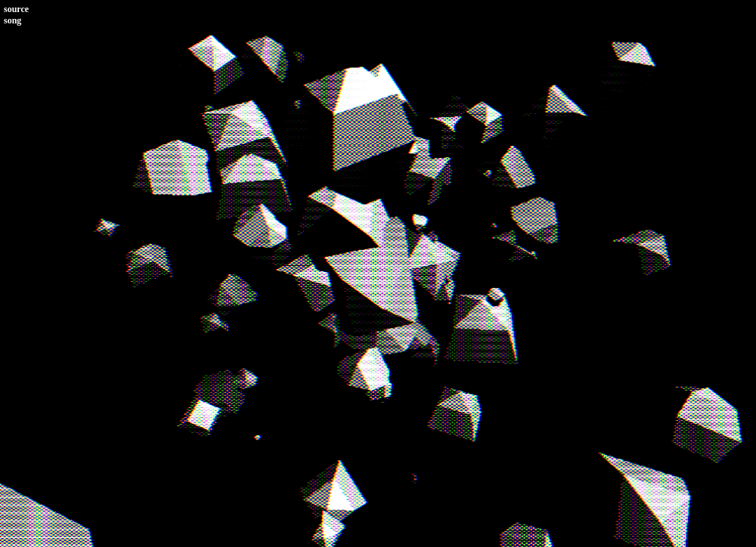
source (16, 9)
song (12, 20)
